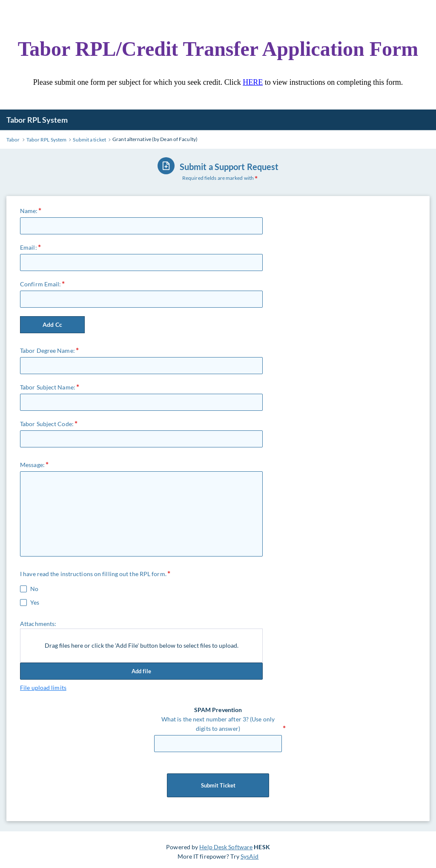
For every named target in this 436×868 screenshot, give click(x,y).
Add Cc (52, 324)
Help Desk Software (226, 847)
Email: (29, 247)
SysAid (250, 856)
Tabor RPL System (37, 120)
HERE (253, 82)
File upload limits (43, 688)
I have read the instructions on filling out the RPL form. (93, 574)
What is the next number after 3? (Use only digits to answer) (218, 724)
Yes (35, 603)
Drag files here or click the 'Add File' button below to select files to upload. (142, 645)
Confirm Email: (40, 284)
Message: (32, 465)
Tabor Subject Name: (48, 387)
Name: (29, 211)
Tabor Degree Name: (47, 350)
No (34, 589)
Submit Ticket (218, 785)
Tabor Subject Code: (47, 424)
